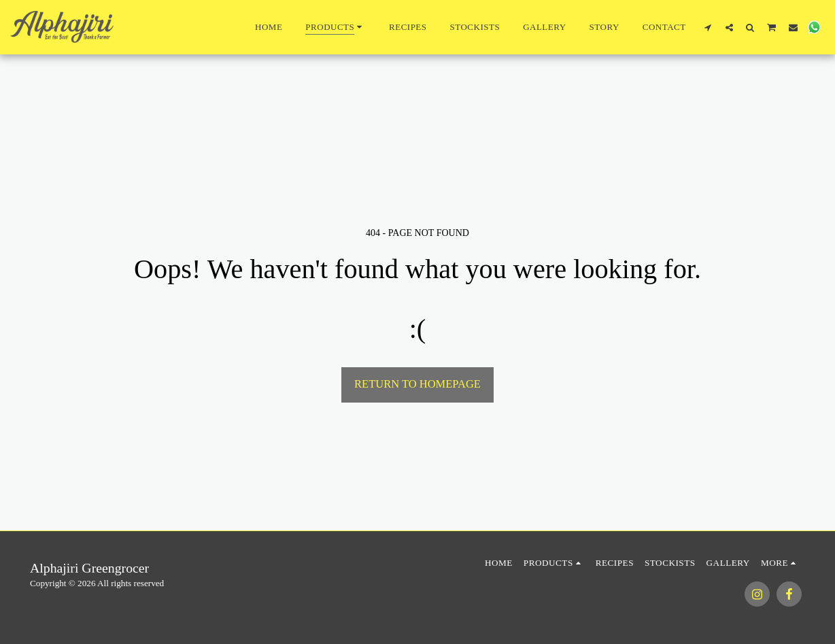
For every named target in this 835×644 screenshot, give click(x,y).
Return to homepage (417, 384)
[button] (708, 27)
